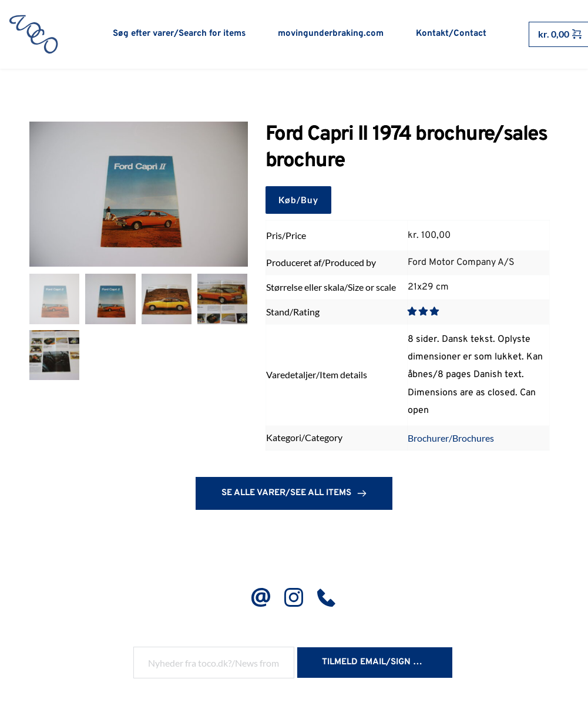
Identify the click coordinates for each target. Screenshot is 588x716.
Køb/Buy (298, 201)
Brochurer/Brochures (451, 440)
